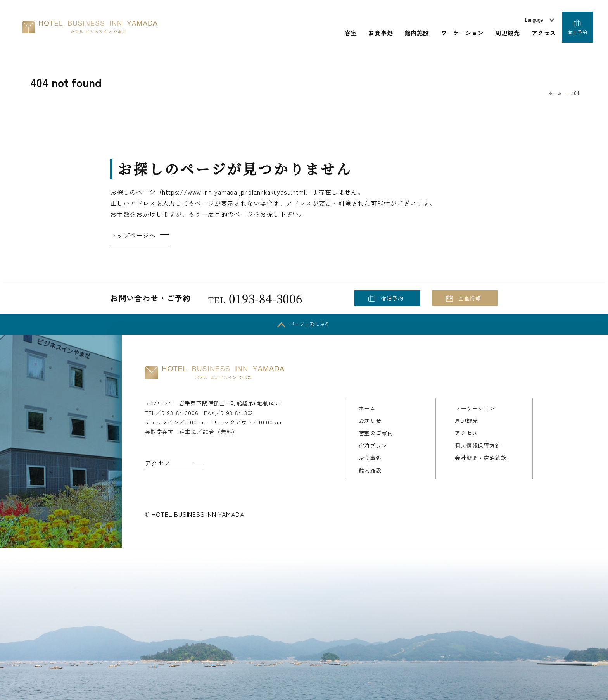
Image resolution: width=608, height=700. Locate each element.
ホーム (367, 408)
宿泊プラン (373, 445)
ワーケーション (462, 33)
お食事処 (381, 33)
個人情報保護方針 (478, 445)
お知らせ (370, 421)
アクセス (544, 33)
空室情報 (470, 298)
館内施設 (417, 33)
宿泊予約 (577, 32)
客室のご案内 (376, 433)
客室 (351, 33)
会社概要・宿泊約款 (481, 458)
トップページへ (133, 235)
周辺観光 (507, 33)
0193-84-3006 (255, 298)
